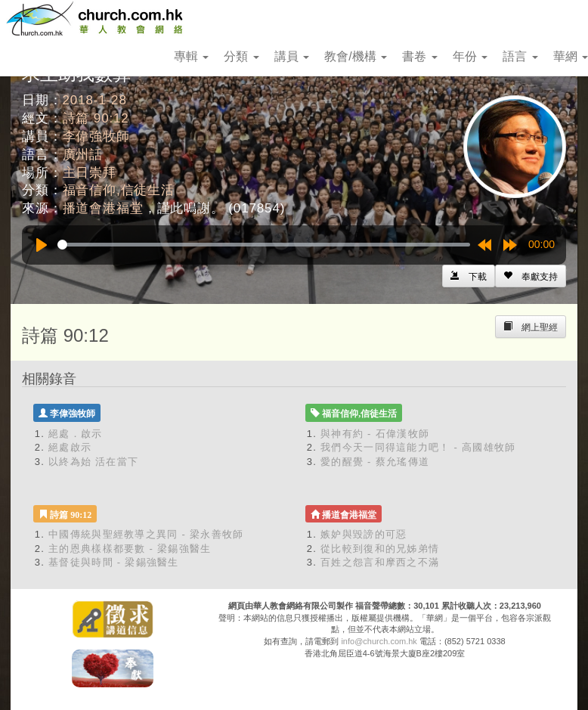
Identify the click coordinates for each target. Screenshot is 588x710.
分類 (241, 56)
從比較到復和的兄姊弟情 (380, 549)
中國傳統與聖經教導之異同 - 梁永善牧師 (146, 534)
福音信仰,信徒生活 (119, 190)
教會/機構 (356, 56)
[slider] (264, 245)
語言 (520, 56)
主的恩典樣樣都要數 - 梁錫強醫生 (130, 549)
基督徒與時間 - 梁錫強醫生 (114, 562)
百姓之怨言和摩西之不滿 (380, 562)
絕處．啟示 (76, 434)
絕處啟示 (70, 447)
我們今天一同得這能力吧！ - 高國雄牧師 (418, 447)
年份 (470, 56)
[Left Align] (531, 276)
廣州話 (83, 155)
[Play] (42, 245)
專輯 (191, 56)
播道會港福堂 (103, 208)
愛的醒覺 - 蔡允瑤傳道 (375, 462)
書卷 (419, 56)
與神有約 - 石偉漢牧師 (375, 434)
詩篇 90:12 (96, 118)
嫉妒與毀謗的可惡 (364, 534)
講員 (292, 56)
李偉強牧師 (96, 136)
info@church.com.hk (379, 641)
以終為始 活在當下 (93, 462)
